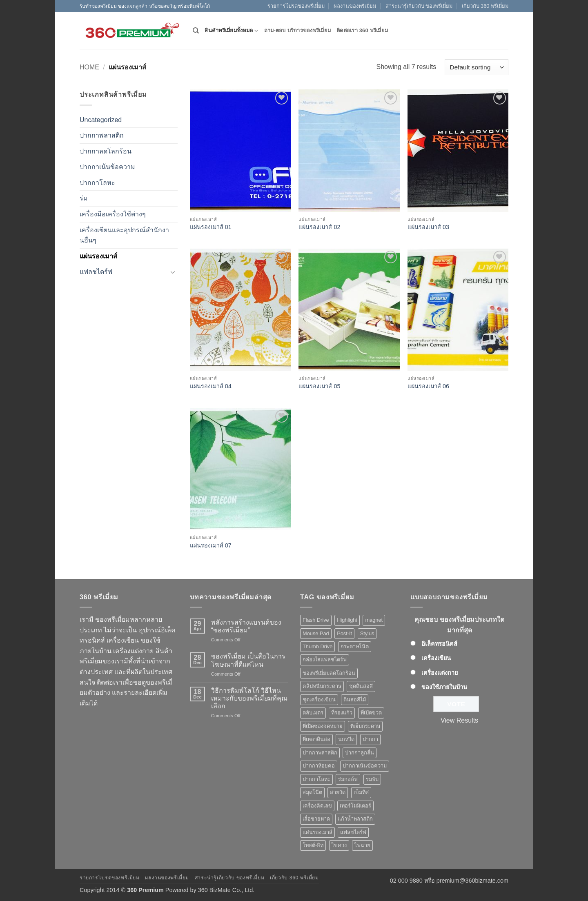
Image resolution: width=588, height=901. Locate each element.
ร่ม (84, 198)
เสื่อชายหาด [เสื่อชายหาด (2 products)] (316, 819)
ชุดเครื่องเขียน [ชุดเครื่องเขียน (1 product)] (319, 700)
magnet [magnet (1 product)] (374, 620)
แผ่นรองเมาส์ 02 (319, 227)
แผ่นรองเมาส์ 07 (211, 545)
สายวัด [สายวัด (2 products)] (338, 792)
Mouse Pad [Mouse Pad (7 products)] (316, 633)
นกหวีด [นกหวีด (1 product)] (346, 739)
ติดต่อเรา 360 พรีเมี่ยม (362, 30)
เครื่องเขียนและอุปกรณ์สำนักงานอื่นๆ (124, 235)
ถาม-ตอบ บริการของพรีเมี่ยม (297, 30)
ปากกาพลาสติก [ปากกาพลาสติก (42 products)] (320, 753)
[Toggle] (173, 272)
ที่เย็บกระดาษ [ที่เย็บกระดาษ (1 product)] (365, 726)
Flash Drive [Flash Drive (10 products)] (316, 620)
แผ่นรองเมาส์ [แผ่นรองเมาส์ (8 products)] (317, 832)
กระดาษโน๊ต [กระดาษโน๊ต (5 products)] (355, 646)
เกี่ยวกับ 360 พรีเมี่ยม (485, 6)
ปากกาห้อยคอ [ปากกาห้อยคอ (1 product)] (319, 766)
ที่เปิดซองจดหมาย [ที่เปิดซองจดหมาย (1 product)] (323, 726)
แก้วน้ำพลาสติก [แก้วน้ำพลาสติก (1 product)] (355, 819)
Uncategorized (101, 120)
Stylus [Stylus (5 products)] (367, 633)
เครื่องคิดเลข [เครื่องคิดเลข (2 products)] (317, 806)
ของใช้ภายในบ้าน (444, 687)
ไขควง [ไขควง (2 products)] (339, 845)
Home (89, 67)
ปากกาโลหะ (97, 183)
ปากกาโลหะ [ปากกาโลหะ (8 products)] (316, 779)
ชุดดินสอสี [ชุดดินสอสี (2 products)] (361, 686)
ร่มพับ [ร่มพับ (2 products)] (372, 779)
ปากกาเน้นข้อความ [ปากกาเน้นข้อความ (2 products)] (365, 766)
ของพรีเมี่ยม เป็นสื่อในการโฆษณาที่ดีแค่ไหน (248, 660)
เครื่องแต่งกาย (440, 673)
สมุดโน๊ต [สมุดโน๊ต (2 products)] (312, 792)
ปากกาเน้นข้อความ (107, 167)
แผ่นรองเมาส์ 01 (211, 227)
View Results (459, 720)
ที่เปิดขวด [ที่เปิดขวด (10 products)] (371, 713)
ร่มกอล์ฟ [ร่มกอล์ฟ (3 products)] (348, 779)
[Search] (196, 31)
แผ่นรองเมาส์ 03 (428, 227)
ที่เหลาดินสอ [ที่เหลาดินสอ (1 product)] (316, 739)
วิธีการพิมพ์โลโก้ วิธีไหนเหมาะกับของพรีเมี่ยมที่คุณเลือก (249, 698)
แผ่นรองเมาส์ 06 (428, 386)
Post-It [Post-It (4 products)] (344, 633)
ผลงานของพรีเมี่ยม (355, 6)
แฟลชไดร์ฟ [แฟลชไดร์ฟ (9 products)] (353, 832)
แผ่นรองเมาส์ (98, 256)
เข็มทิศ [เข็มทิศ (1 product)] (361, 792)
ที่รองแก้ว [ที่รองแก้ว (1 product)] (342, 713)
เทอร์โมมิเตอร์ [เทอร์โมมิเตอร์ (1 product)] (355, 806)
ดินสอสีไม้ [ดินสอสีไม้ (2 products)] (355, 700)
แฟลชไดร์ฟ (96, 272)
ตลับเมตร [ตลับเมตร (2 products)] (313, 713)
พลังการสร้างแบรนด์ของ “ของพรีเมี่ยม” (246, 626)
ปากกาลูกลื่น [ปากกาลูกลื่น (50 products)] (360, 753)
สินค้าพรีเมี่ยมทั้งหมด (231, 31)
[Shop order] (477, 67)
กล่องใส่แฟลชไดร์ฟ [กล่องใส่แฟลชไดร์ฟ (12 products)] (325, 660)
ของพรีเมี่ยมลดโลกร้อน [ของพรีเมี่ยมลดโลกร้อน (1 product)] (329, 673)
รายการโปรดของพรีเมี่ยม (296, 6)
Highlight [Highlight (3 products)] (347, 620)
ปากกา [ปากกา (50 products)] (370, 739)
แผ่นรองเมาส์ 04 (211, 386)
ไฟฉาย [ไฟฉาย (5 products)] (362, 845)
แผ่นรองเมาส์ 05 (319, 386)
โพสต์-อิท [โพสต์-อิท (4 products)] (313, 845)
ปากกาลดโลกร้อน (106, 151)
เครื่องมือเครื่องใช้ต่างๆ (113, 214)
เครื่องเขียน (436, 658)
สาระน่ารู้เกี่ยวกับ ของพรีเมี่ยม (419, 6)
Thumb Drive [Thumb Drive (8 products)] (317, 646)
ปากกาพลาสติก (102, 135)
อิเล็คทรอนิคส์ (439, 644)
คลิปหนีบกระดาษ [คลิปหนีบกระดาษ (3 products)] (322, 686)
